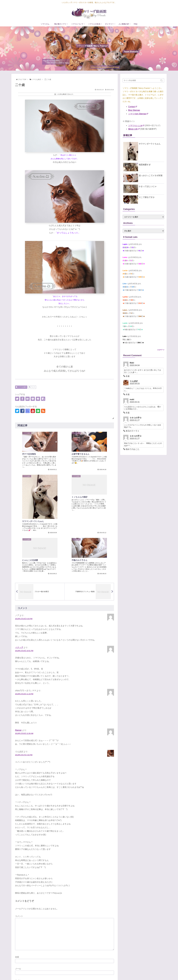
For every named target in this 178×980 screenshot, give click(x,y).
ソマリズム (86, 974)
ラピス (33, 387)
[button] (162, 80)
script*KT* (161, 350)
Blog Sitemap (134, 110)
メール (18, 921)
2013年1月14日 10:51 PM (24, 603)
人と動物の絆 (153, 974)
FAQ (163, 974)
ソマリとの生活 (128, 974)
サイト (18, 932)
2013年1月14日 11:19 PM (24, 646)
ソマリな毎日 (22, 387)
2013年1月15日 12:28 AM (24, 685)
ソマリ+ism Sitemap (138, 114)
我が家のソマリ (99, 974)
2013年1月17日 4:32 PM (24, 707)
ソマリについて (113, 974)
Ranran (18, 682)
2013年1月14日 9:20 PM (24, 571)
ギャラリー (141, 974)
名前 (17, 909)
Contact (133, 107)
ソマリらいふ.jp (136, 125)
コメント (19, 868)
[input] (143, 80)
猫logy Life (134, 129)
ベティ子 (19, 599)
